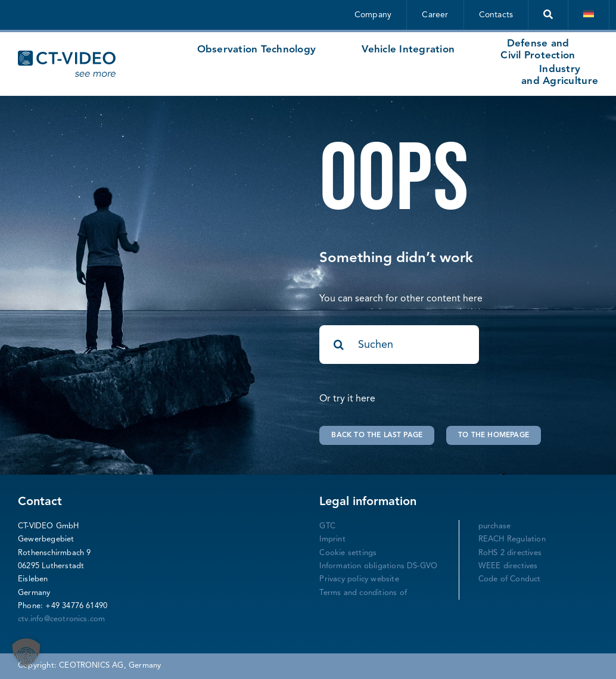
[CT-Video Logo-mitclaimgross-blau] (67, 55)
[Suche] (548, 15)
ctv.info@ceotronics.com (62, 619)
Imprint (332, 539)
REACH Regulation (512, 539)
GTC (327, 526)
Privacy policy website (359, 579)
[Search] (339, 345)
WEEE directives (508, 566)
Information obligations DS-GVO (378, 566)
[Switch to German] (589, 15)
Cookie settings (348, 553)
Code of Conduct (510, 579)
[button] (26, 653)
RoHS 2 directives (510, 553)
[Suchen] (399, 345)
